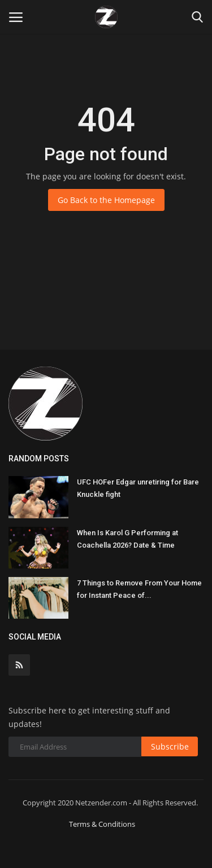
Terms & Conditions (102, 824)
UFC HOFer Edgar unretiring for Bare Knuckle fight (138, 488)
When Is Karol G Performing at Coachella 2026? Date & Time (127, 539)
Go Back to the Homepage (106, 200)
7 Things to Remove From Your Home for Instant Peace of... (139, 589)
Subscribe (170, 746)
